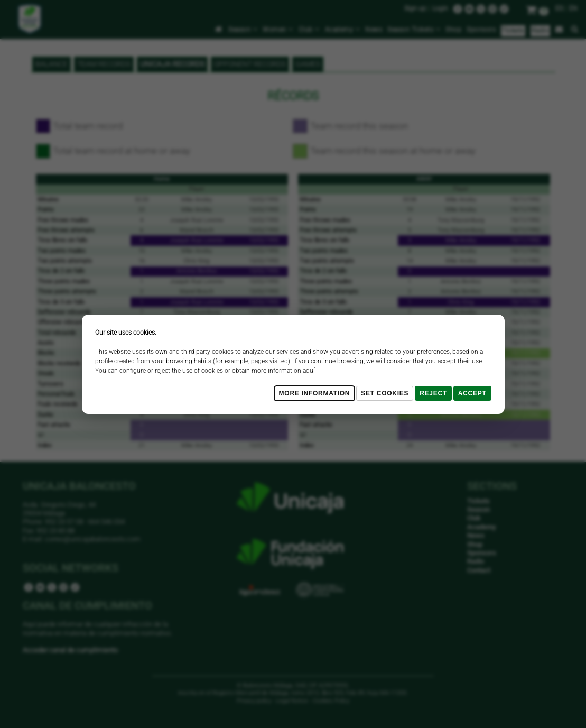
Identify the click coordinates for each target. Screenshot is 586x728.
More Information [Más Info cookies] (315, 393)
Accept (472, 393)
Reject (433, 393)
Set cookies (385, 393)
